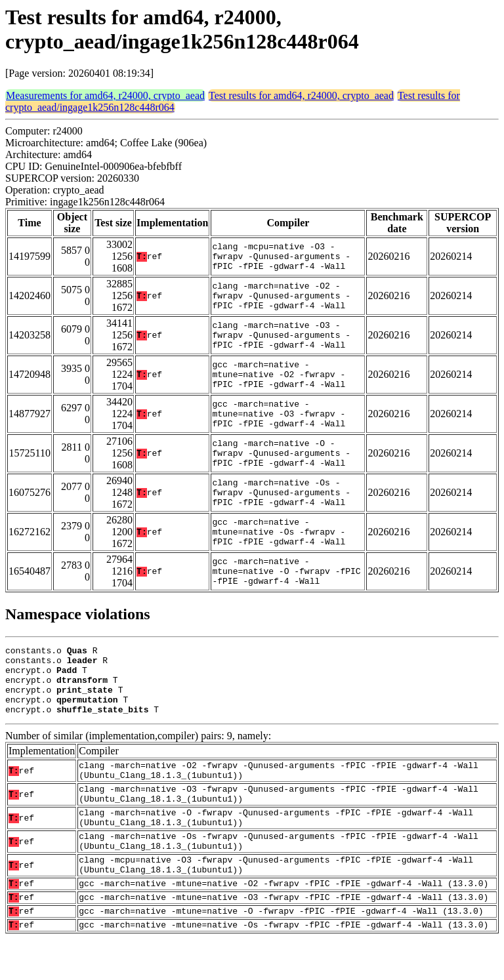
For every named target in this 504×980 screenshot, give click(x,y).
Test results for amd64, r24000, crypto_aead (301, 95)
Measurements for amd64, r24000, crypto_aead (105, 95)
